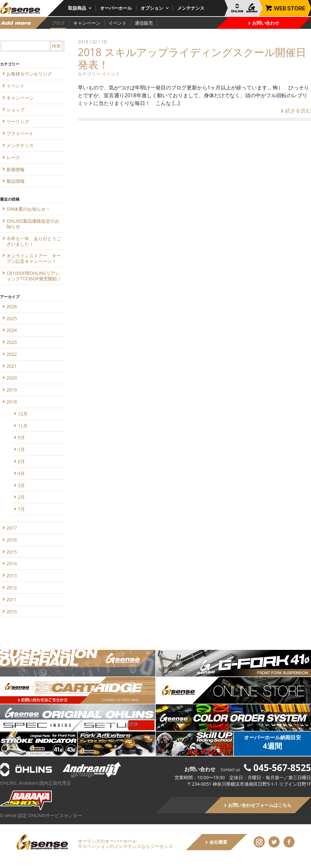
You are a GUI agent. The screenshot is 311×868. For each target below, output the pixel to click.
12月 (23, 414)
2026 (12, 306)
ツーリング (18, 121)
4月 (21, 473)
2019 (12, 390)
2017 (12, 528)
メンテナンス (191, 8)
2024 (12, 330)
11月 (23, 426)
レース (13, 157)
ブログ (58, 23)
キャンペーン (87, 23)
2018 (12, 402)
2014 (12, 563)
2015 (12, 552)
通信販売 (144, 23)
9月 (21, 437)
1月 (21, 509)
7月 (21, 449)
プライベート (20, 133)
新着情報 (16, 169)
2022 (12, 354)
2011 (12, 599)
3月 (21, 485)
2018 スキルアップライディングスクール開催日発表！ (192, 58)
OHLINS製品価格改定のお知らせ (33, 224)
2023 (12, 342)
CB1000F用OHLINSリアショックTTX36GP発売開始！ (34, 276)
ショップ (16, 110)
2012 (12, 587)
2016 (12, 540)
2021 (12, 366)
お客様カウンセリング (29, 74)
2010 (12, 611)
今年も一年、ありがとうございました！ (34, 241)
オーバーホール (116, 8)
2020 (12, 378)
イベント (118, 23)
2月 (21, 497)
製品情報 (16, 181)
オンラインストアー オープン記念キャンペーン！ (34, 258)
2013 (12, 575)
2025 (12, 318)
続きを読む (296, 111)
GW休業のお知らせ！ (28, 209)
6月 (21, 461)
